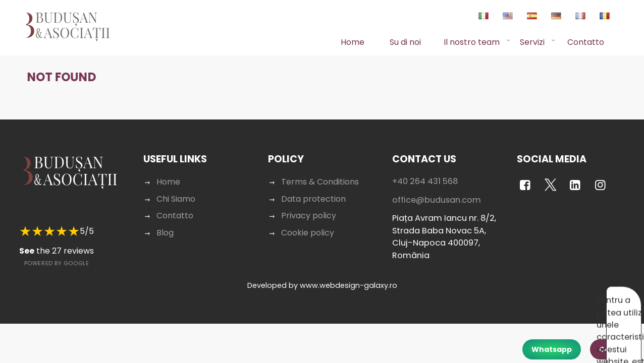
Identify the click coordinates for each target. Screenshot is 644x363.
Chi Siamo (176, 189)
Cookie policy (308, 223)
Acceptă (520, 295)
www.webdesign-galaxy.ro (348, 276)
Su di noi (405, 42)
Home (353, 42)
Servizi (532, 42)
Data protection (313, 189)
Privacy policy (309, 206)
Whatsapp (552, 349)
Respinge (564, 295)
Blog (165, 223)
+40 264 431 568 (425, 172)
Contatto (586, 42)
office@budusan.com (437, 190)
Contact (615, 349)
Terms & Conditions (320, 172)
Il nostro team (472, 42)
